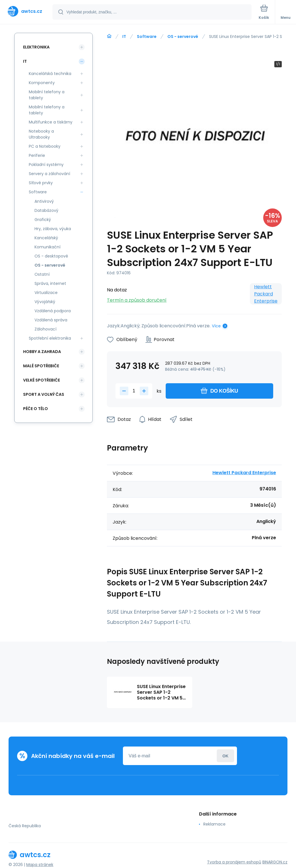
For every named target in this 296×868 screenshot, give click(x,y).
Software (147, 36)
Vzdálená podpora (53, 311)
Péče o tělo (36, 409)
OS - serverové (183, 36)
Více (216, 326)
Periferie (37, 155)
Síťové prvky (41, 183)
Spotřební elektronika (50, 338)
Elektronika (36, 47)
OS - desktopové (51, 256)
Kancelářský (46, 238)
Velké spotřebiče (41, 380)
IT (124, 36)
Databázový (46, 210)
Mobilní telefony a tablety (47, 95)
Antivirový (44, 201)
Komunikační (47, 247)
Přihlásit (225, 756)
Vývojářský (45, 302)
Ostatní (42, 274)
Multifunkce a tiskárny (51, 122)
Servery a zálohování (49, 174)
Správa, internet (50, 283)
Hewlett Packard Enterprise (266, 294)
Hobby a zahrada (42, 352)
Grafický (43, 220)
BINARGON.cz (275, 862)
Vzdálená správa (51, 320)
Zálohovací (45, 329)
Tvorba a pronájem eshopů (234, 862)
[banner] (27, 11)
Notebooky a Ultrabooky (41, 134)
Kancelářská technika (50, 74)
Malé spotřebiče (41, 366)
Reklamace (214, 824)
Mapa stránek (40, 865)
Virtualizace (46, 293)
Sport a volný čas (44, 394)
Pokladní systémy (46, 165)
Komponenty (42, 83)
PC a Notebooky (45, 146)
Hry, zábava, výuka (53, 229)
